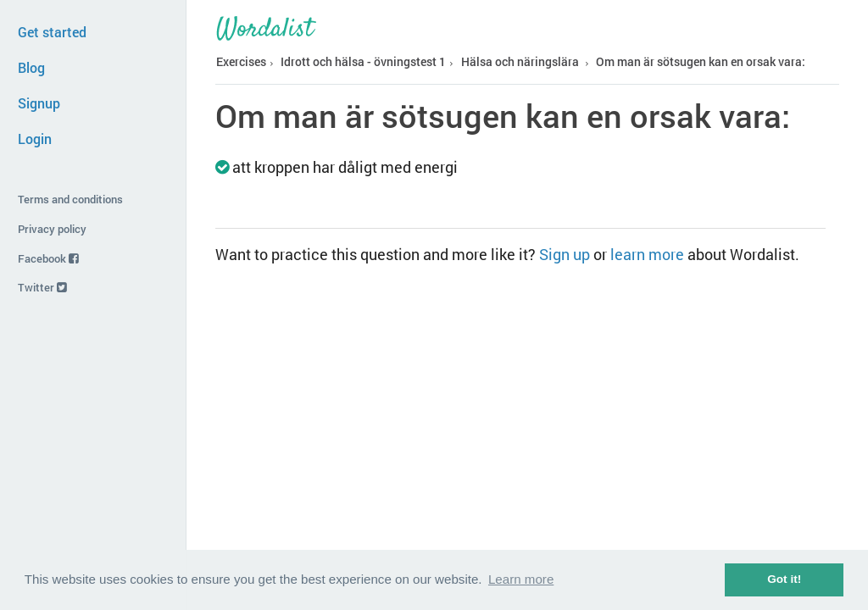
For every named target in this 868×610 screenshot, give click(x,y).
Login (35, 139)
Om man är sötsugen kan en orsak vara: (701, 62)
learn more (647, 254)
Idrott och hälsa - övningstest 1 (363, 62)
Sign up (565, 254)
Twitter (42, 287)
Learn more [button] (521, 579)
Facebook (48, 258)
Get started (52, 32)
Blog (31, 67)
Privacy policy (52, 229)
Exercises (241, 62)
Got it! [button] (784, 579)
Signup (39, 103)
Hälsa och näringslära (520, 62)
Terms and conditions (70, 199)
